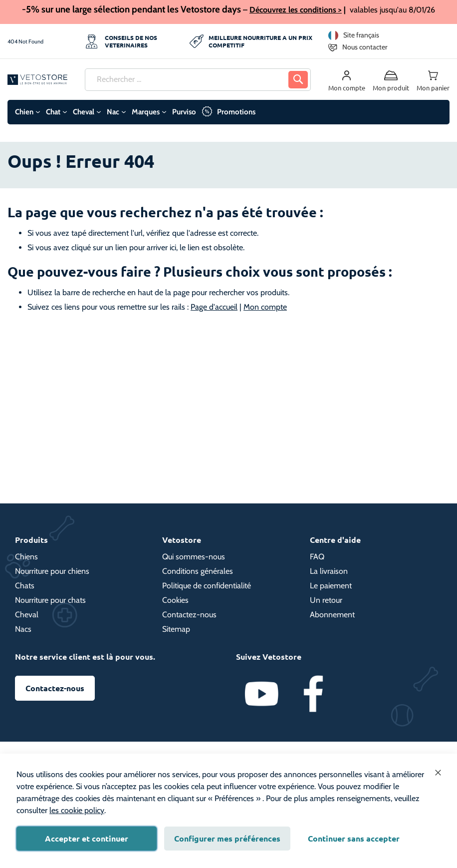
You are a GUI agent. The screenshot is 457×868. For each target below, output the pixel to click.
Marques (146, 112)
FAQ (317, 557)
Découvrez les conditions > (296, 10)
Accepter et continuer (87, 838)
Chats (25, 586)
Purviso (184, 112)
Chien (24, 112)
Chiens (26, 557)
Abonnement (332, 615)
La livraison (329, 571)
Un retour (326, 600)
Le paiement (331, 586)
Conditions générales (198, 571)
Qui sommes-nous (194, 557)
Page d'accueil (214, 307)
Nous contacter (365, 47)
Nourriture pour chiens (52, 571)
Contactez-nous (189, 615)
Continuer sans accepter (354, 838)
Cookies (175, 600)
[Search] (298, 80)
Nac (113, 112)
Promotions (236, 112)
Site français (361, 35)
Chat (53, 112)
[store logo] (37, 80)
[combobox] (198, 80)
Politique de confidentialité (207, 586)
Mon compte (265, 307)
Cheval (84, 112)
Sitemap (176, 629)
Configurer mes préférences (227, 838)
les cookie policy (77, 810)
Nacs (23, 629)
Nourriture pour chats (50, 600)
